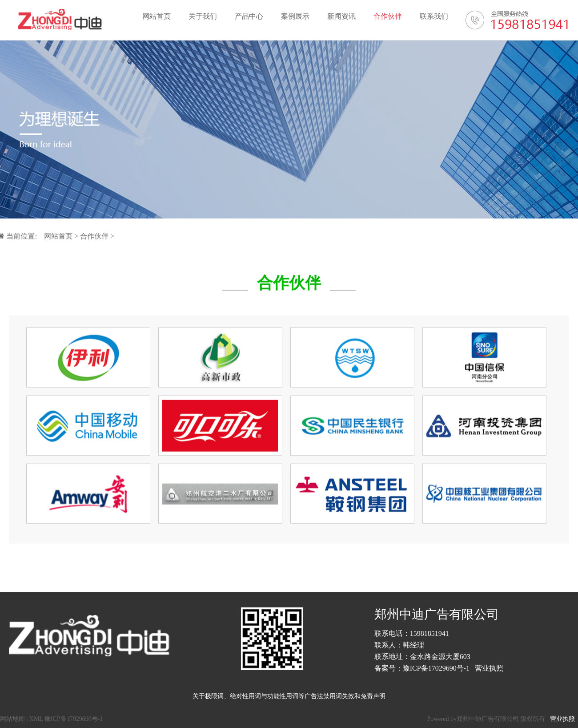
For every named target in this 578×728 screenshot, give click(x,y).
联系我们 (434, 16)
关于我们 (203, 16)
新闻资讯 (341, 16)
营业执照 (489, 668)
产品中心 (249, 16)
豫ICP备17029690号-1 (436, 668)
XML (36, 719)
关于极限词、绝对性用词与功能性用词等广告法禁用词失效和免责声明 (289, 696)
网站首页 (157, 16)
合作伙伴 (388, 16)
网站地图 (12, 719)
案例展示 (295, 16)
